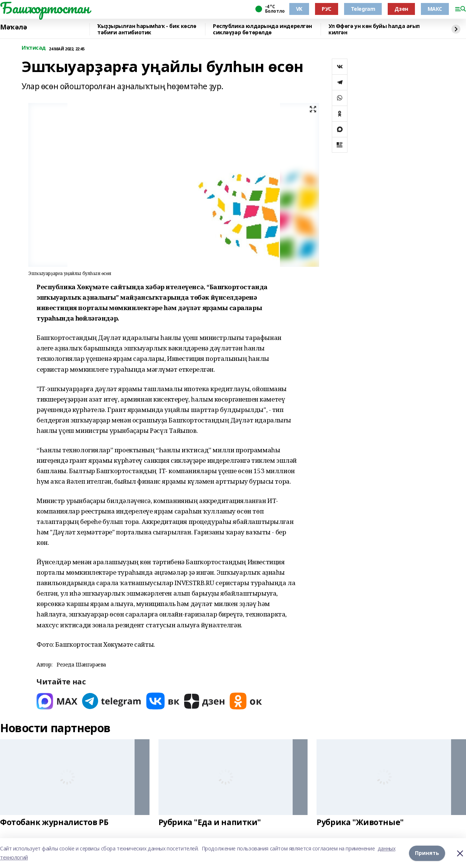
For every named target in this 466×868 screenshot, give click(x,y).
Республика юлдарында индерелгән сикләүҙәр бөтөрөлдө (262, 29)
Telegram (363, 9)
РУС (327, 9)
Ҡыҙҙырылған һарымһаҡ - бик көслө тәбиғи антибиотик (147, 29)
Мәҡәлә (13, 27)
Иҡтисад (34, 48)
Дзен (401, 9)
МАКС (435, 9)
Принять (427, 853)
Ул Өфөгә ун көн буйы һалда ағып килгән (374, 29)
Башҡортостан (45, 8)
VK (299, 9)
